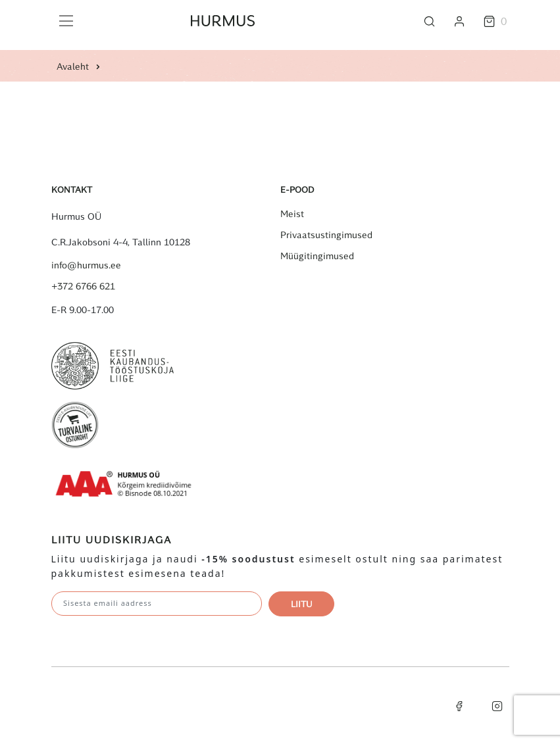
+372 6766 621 (83, 286)
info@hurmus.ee (86, 265)
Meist (292, 214)
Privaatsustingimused (326, 235)
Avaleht (73, 66)
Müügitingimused (317, 256)
